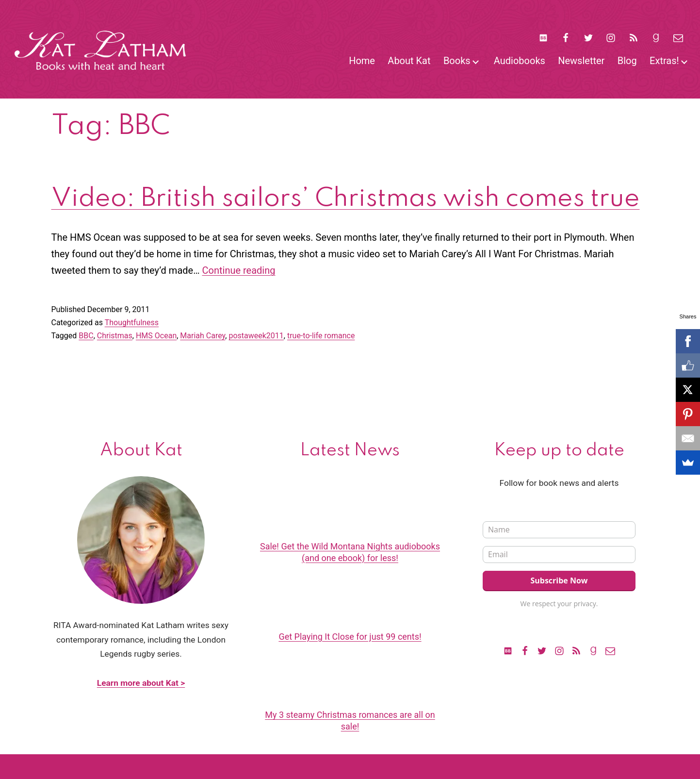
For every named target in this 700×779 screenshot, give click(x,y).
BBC (86, 336)
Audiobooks (520, 61)
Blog (627, 61)
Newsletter (581, 61)
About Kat (409, 61)
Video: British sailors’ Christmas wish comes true (346, 199)
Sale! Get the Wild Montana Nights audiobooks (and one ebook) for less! (350, 552)
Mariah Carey (203, 336)
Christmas (115, 336)
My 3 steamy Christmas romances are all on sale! (350, 720)
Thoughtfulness (132, 323)
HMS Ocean (156, 336)
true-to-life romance (321, 336)
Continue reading (239, 270)
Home (362, 61)
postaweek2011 (256, 336)
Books (457, 61)
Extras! (664, 61)
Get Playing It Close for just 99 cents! (350, 637)
